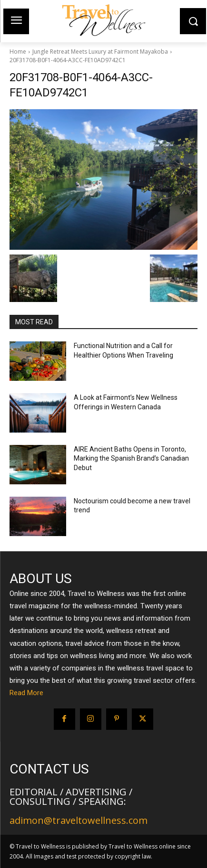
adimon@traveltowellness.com (79, 820)
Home (18, 52)
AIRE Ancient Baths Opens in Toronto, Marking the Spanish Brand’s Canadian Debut (131, 458)
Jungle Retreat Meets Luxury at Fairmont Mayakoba (100, 52)
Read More (26, 693)
